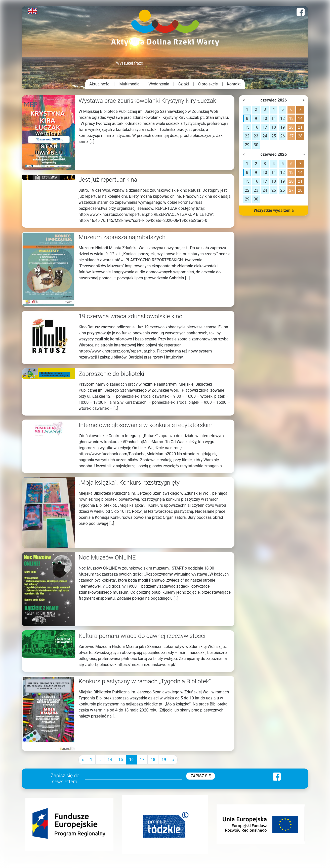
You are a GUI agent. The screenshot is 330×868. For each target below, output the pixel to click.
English (32, 11)
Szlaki (184, 84)
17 (142, 760)
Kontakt (234, 84)
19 (164, 760)
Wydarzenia (159, 84)
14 (110, 760)
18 (153, 760)
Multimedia (130, 84)
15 (120, 760)
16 (131, 760)
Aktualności (100, 84)
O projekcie (208, 84)
